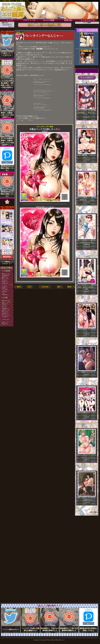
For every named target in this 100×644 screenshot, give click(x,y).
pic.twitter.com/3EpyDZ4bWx (39, 83)
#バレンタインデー (37, 90)
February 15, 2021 (48, 110)
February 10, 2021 (48, 85)
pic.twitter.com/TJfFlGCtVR (38, 96)
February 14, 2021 (48, 98)
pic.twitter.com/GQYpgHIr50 (39, 108)
